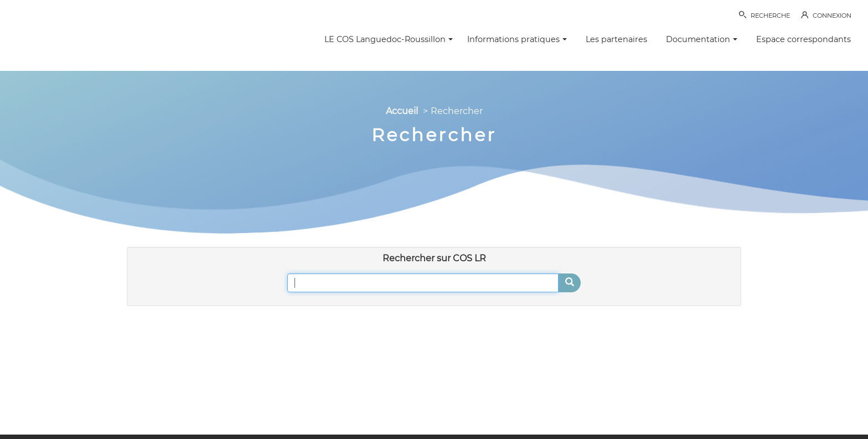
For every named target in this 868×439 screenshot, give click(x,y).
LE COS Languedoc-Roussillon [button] (389, 39)
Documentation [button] (702, 39)
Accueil (402, 111)
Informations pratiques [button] (517, 39)
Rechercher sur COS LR (434, 258)
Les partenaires (616, 39)
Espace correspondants (804, 39)
